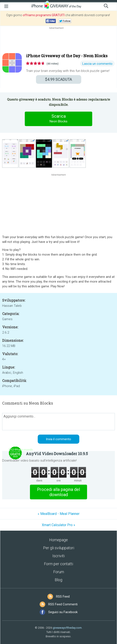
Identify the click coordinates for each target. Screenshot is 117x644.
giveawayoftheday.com (67, 628)
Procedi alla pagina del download (58, 492)
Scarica (59, 119)
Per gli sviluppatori (59, 548)
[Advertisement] (58, 40)
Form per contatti (58, 564)
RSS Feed (63, 597)
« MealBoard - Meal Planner (59, 514)
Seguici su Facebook (63, 612)
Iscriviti (58, 556)
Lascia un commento (97, 64)
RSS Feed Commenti (63, 604)
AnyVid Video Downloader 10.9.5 (57, 454)
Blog (58, 580)
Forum (59, 572)
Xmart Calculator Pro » (58, 525)
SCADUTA (58, 79)
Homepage (58, 540)
